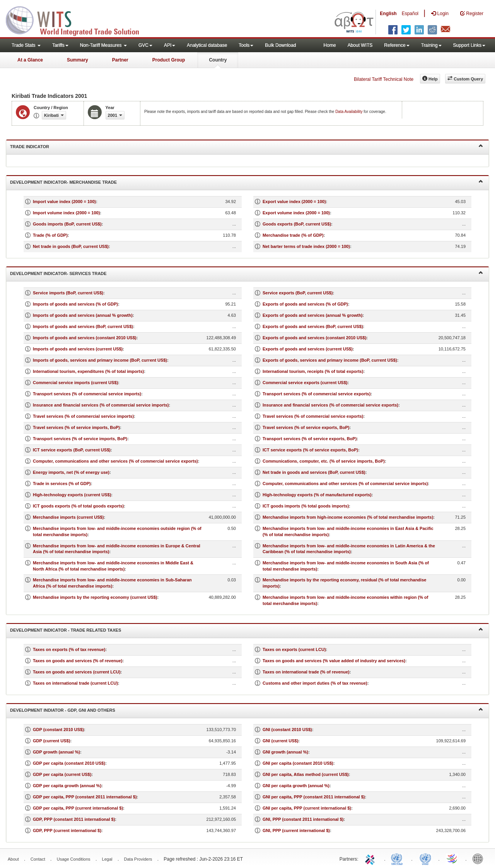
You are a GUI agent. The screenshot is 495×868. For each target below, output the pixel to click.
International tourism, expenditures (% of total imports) (88, 371)
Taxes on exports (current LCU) (294, 649)
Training (431, 45)
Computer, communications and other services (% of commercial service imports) (345, 484)
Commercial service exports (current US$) (305, 383)
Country (218, 60)
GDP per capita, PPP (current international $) (78, 808)
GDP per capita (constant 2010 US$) (69, 763)
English (388, 14)
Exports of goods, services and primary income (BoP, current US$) (330, 360)
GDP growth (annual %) (56, 752)
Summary (78, 60)
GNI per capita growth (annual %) (296, 786)
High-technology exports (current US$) (72, 495)
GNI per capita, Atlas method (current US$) (306, 774)
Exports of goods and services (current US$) (308, 349)
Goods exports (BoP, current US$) (297, 224)
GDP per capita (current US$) (62, 774)
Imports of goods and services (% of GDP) (75, 304)
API (170, 45)
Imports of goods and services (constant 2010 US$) (85, 338)
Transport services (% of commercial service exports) (317, 394)
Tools (246, 45)
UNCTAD (398, 858)
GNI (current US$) (280, 741)
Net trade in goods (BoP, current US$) (71, 246)
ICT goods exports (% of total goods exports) (78, 506)
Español (410, 14)
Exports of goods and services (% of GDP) (305, 304)
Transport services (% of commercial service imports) (87, 394)
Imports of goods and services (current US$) (78, 349)
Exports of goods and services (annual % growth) (313, 315)
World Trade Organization (452, 858)
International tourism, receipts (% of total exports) (313, 371)
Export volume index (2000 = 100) (296, 213)
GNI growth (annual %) (285, 752)
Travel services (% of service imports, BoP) (76, 427)
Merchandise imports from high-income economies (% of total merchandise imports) (348, 517)
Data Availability (349, 112)
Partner (120, 60)
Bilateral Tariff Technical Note (384, 79)
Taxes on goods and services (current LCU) (77, 672)
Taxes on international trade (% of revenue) (306, 672)
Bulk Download (280, 45)
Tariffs (60, 45)
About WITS (360, 45)
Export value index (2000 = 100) (294, 202)
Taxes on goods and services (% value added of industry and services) (334, 661)
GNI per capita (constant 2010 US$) (298, 763)
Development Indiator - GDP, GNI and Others (247, 710)
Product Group (169, 60)
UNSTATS (425, 858)
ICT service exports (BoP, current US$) (72, 450)
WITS (77, 19)
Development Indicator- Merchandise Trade (247, 182)
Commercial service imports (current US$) (75, 383)
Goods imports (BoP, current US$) (67, 224)
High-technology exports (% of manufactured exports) (317, 495)
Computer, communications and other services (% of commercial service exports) (115, 461)
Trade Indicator (247, 146)
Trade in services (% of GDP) (62, 484)
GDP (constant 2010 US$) (58, 730)
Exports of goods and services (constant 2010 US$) (314, 338)
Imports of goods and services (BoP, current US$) (83, 326)
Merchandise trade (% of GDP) (293, 235)
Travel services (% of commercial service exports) (313, 416)
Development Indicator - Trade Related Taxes (247, 630)
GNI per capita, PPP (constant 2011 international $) (314, 797)
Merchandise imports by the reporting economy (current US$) (95, 597)
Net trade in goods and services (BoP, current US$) (314, 472)
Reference (397, 45)
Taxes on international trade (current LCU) (75, 683)
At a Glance (30, 60)
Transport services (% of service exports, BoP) (310, 439)
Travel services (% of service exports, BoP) (306, 427)
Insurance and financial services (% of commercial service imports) (101, 405)
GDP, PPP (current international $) (67, 830)
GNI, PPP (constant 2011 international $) (303, 819)
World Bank (480, 858)
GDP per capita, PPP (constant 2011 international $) (85, 797)
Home (330, 45)
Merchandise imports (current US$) (68, 517)
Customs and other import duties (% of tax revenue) (315, 683)
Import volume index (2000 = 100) (66, 213)
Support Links (469, 45)
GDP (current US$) (51, 741)
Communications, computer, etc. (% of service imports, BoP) (324, 461)
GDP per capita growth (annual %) (67, 786)
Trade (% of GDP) (50, 235)
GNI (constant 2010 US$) (287, 730)
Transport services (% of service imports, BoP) (80, 439)
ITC (371, 858)
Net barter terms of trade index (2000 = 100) (306, 246)
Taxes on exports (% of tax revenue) (69, 649)
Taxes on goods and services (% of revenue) (78, 661)
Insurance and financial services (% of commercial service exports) (330, 405)
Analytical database (207, 45)
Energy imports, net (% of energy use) (71, 472)
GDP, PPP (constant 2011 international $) (74, 819)
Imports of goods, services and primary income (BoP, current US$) (100, 360)
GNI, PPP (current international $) (296, 830)
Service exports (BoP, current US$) (298, 293)
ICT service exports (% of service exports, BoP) (310, 450)
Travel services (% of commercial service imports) (83, 416)
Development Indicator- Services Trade (247, 273)
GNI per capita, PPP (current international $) (307, 808)
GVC (145, 45)
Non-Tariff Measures (103, 45)
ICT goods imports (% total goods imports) (306, 506)
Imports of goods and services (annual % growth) (83, 315)
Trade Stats (26, 45)
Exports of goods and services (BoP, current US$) (313, 326)
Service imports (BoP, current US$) (68, 293)
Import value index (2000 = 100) (64, 202)
